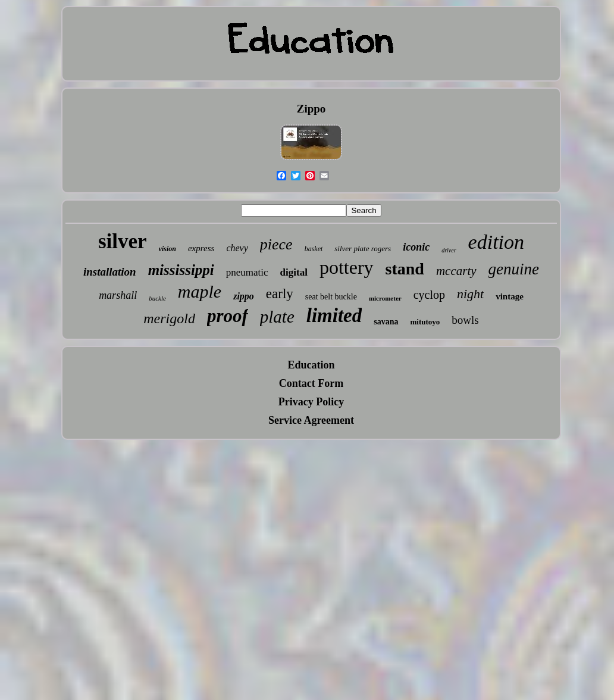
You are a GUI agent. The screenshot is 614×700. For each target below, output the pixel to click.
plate (277, 317)
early (280, 294)
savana (386, 322)
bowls (465, 320)
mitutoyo (425, 322)
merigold (169, 318)
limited (334, 315)
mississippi (181, 270)
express (201, 248)
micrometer (385, 298)
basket (314, 249)
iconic (416, 247)
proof (228, 316)
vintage (510, 296)
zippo (244, 296)
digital (294, 272)
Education (311, 365)
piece (276, 244)
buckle (157, 298)
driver (449, 250)
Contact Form (311, 383)
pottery (347, 267)
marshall (118, 295)
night (470, 294)
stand (405, 269)
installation (110, 272)
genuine (514, 269)
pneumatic (247, 272)
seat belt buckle (331, 297)
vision (167, 249)
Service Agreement (311, 420)
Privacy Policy (311, 402)
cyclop (429, 295)
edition (496, 242)
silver (123, 241)
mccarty (456, 271)
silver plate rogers (363, 249)
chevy (237, 248)
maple (200, 291)
